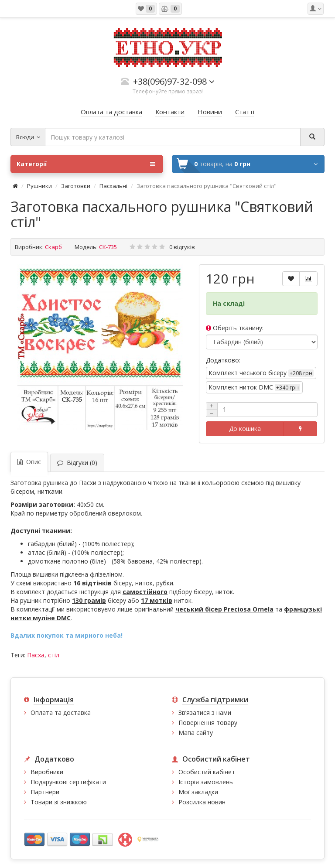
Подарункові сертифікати (68, 782)
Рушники (39, 186)
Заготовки (76, 186)
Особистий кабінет (207, 772)
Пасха (36, 655)
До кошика (245, 429)
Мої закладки (198, 792)
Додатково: (223, 360)
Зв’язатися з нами (205, 713)
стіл (54, 655)
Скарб (53, 247)
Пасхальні (113, 186)
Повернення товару (208, 723)
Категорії (86, 164)
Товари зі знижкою (59, 802)
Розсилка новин (202, 802)
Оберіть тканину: (235, 328)
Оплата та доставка (61, 713)
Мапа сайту (196, 733)
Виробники (47, 772)
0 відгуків (182, 247)
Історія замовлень (206, 782)
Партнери (45, 792)
